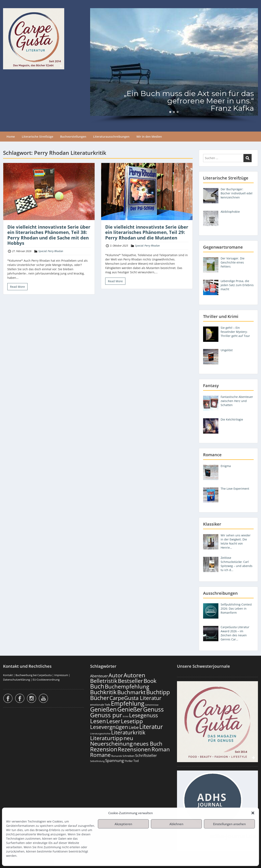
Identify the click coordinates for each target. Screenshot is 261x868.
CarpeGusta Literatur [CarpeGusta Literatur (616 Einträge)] (135, 698)
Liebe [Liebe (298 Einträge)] (134, 727)
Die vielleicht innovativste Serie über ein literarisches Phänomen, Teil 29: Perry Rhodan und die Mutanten (147, 232)
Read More (17, 287)
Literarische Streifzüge (38, 137)
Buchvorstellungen (73, 137)
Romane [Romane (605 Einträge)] (100, 755)
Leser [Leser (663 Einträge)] (113, 721)
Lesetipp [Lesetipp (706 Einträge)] (132, 721)
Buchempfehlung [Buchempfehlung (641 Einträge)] (127, 686)
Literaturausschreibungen (111, 137)
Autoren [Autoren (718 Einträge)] (134, 675)
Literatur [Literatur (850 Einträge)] (151, 727)
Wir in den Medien (149, 137)
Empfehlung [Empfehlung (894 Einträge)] (128, 703)
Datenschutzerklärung (17, 680)
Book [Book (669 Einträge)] (150, 681)
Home (11, 137)
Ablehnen (176, 824)
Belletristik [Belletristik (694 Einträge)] (104, 681)
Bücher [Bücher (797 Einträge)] (100, 698)
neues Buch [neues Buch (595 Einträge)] (148, 744)
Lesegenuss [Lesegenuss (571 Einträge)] (143, 715)
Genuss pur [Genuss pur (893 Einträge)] (106, 715)
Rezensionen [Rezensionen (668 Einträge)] (134, 749)
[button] (253, 813)
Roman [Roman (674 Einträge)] (161, 749)
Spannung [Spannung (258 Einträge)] (114, 761)
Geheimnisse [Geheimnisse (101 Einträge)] (152, 705)
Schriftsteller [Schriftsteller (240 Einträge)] (146, 755)
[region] (174, 66)
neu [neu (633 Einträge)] (128, 738)
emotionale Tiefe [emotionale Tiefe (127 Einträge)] (100, 705)
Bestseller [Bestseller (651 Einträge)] (130, 681)
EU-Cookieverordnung (46, 680)
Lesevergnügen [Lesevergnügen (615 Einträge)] (109, 727)
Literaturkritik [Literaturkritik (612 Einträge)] (128, 732)
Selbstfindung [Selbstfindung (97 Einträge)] (97, 761)
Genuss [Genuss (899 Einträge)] (153, 709)
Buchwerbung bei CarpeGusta (34, 675)
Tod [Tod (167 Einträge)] (136, 761)
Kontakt (8, 675)
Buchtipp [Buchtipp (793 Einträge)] (158, 692)
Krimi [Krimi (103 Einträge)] (126, 716)
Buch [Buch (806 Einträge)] (97, 686)
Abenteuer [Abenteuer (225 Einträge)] (99, 676)
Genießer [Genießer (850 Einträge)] (130, 709)
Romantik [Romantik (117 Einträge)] (117, 756)
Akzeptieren (123, 824)
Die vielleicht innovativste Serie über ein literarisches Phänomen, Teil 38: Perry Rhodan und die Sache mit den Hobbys (49, 235)
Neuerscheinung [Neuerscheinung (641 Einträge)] (111, 744)
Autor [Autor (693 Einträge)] (116, 675)
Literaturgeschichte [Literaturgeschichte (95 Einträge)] (100, 734)
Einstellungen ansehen (229, 824)
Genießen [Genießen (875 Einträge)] (103, 709)
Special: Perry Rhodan (51, 251)
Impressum (61, 675)
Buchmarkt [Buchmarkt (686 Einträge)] (131, 692)
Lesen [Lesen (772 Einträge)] (98, 721)
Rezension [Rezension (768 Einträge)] (104, 749)
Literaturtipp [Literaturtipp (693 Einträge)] (107, 738)
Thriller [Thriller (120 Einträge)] (129, 761)
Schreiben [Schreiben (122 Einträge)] (129, 756)
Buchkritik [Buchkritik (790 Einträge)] (103, 692)
